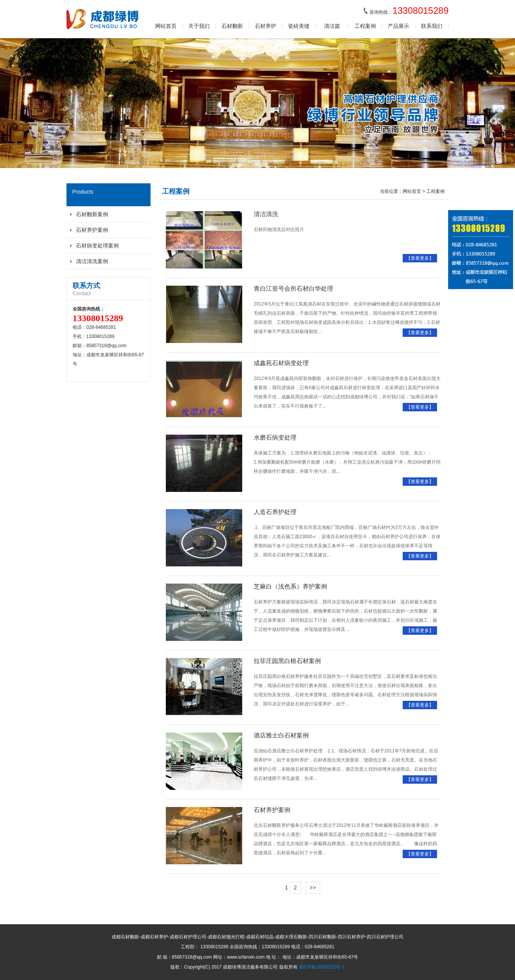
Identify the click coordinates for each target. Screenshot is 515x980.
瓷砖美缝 (299, 26)
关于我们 (199, 26)
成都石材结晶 (260, 937)
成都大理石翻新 (291, 937)
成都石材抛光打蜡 (226, 937)
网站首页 (166, 26)
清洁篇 (332, 26)
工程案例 (365, 26)
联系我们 (432, 26)
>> (313, 888)
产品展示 (398, 26)
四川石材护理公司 (385, 937)
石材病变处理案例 (97, 246)
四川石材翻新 (322, 937)
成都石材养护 (154, 937)
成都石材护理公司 (188, 937)
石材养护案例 (92, 230)
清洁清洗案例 (92, 261)
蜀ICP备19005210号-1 (322, 967)
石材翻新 (232, 26)
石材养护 (266, 26)
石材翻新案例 (92, 214)
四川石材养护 (351, 937)
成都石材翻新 (125, 937)
